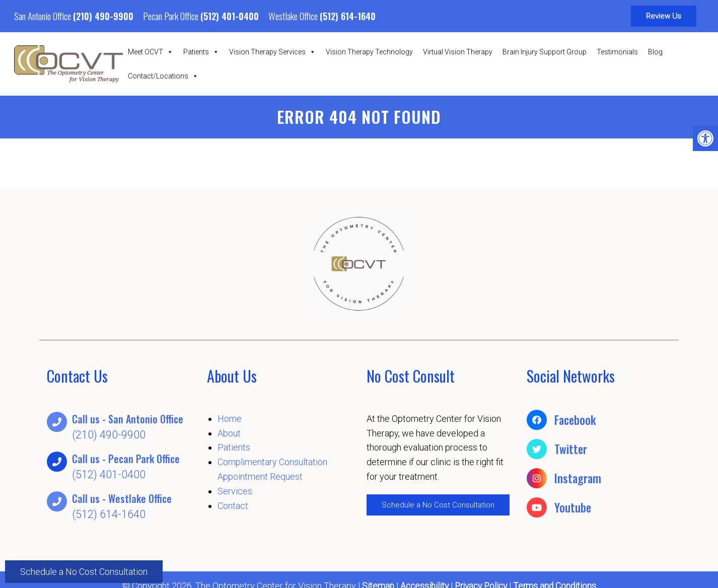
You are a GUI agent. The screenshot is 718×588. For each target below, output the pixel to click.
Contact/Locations (163, 76)
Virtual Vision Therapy (458, 52)
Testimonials (617, 52)
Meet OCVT (151, 52)
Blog (655, 52)
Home (230, 419)
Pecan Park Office (172, 16)
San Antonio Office (44, 16)
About (229, 433)
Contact (233, 506)
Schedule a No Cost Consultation (84, 571)
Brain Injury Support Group (545, 52)
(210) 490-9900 (103, 16)
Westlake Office (294, 16)
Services (235, 491)
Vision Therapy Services (272, 52)
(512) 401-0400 (230, 16)
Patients (201, 52)
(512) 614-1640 (348, 16)
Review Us (664, 16)
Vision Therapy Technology (369, 52)
